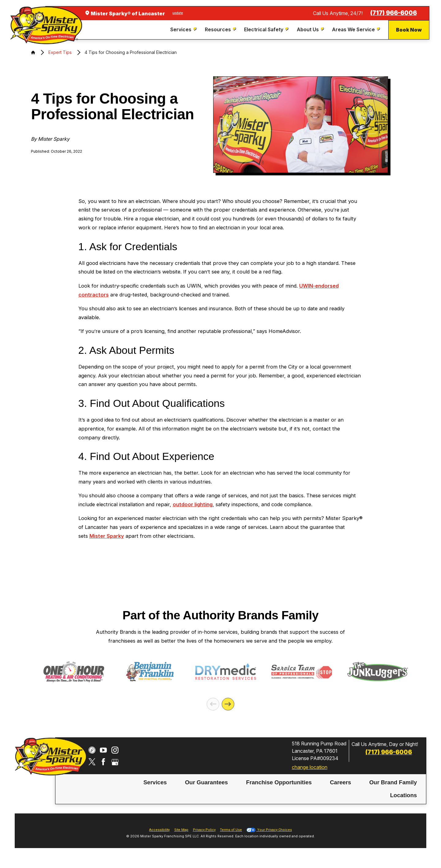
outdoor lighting (193, 504)
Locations (404, 795)
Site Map (181, 830)
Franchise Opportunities (279, 782)
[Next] (228, 704)
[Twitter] (92, 762)
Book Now (409, 30)
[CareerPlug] (92, 750)
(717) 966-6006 (394, 13)
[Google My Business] (115, 762)
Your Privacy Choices (269, 830)
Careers (340, 782)
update (178, 13)
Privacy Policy (204, 830)
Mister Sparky (107, 536)
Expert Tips (60, 52)
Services (155, 782)
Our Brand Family (393, 782)
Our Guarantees (206, 782)
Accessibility (159, 830)
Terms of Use (231, 830)
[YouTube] (103, 750)
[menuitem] (184, 30)
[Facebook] (103, 762)
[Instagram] (115, 750)
